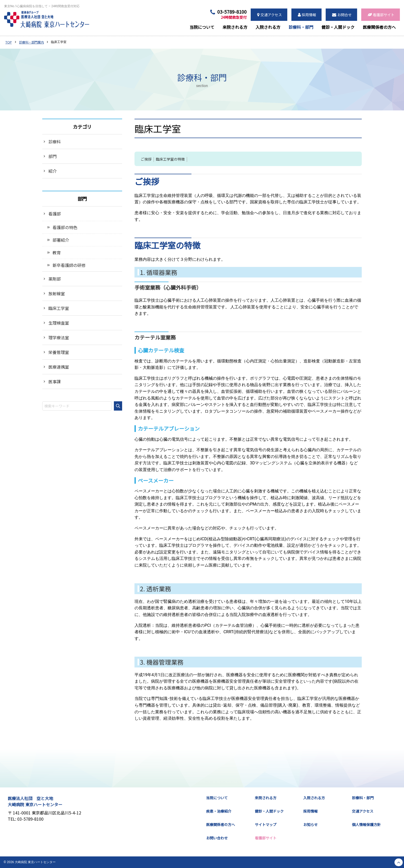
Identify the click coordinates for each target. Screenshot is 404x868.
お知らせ (310, 824)
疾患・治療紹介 (219, 811)
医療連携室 (59, 367)
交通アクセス (363, 811)
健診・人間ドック (269, 811)
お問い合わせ (217, 838)
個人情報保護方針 (366, 824)
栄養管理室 (59, 352)
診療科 (55, 142)
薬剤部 (55, 279)
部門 (53, 156)
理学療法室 (59, 337)
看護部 (55, 214)
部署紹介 (61, 240)
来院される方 (266, 798)
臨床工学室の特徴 (170, 159)
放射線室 (57, 293)
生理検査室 (59, 323)
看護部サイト (266, 838)
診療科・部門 (363, 798)
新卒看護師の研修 (69, 265)
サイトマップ (266, 824)
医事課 (55, 381)
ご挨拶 (146, 159)
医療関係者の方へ (221, 824)
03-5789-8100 (232, 15)
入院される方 (314, 798)
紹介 (53, 171)
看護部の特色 (65, 227)
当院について (217, 798)
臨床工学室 (59, 308)
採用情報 (310, 811)
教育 (57, 253)
